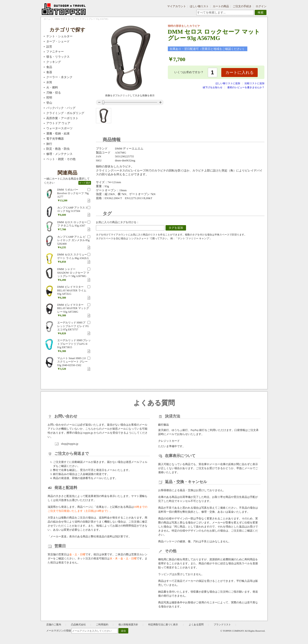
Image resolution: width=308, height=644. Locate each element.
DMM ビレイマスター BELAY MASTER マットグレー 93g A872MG (73, 308)
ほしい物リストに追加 (228, 83)
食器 (49, 72)
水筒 (49, 82)
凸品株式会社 (78, 624)
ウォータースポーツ (59, 128)
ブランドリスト (222, 624)
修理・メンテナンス (59, 154)
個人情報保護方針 (128, 624)
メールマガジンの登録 (59, 631)
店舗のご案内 (54, 624)
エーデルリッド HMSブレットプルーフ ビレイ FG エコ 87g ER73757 (73, 326)
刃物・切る (54, 93)
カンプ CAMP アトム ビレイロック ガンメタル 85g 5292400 (73, 240)
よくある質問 (196, 624)
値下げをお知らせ (213, 87)
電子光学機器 (55, 139)
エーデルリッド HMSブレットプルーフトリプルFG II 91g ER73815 (74, 344)
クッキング (54, 62)
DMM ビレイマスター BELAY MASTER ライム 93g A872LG (72, 290)
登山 (49, 103)
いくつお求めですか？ (189, 72)
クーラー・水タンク (59, 77)
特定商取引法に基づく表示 (163, 624)
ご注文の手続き (242, 6)
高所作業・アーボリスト (62, 118)
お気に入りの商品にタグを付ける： (117, 222)
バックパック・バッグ (61, 108)
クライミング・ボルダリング (65, 113)
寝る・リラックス (58, 57)
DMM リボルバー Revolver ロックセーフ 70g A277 (73, 193)
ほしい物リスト (199, 6)
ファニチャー (55, 52)
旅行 (49, 144)
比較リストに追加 (255, 83)
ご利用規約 (102, 624)
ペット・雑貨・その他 (61, 159)
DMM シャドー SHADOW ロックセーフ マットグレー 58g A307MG (73, 273)
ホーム (47, 19)
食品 (49, 67)
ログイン (261, 6)
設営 (49, 47)
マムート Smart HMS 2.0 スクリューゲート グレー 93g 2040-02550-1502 (72, 362)
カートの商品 (221, 6)
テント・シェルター (59, 36)
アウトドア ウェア (58, 123)
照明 (49, 98)
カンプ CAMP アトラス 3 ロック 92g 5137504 (72, 209)
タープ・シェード (58, 41)
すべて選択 (85, 183)
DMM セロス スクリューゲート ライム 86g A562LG (73, 256)
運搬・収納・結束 (58, 133)
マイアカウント (177, 6)
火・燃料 (52, 87)
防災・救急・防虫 (58, 149)
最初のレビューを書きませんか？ (246, 87)
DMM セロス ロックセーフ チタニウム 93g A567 (72, 224)
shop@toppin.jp (70, 444)
